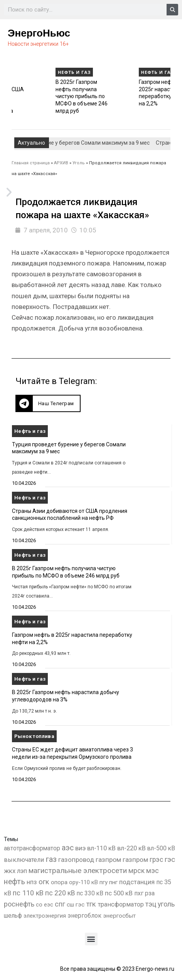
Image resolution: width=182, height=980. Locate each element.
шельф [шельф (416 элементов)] (13, 916)
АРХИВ (61, 163)
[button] (48, 403)
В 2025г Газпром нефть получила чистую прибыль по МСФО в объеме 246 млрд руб (117, 96)
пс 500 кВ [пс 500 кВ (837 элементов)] (119, 893)
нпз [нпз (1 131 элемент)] (32, 882)
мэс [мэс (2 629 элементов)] (153, 871)
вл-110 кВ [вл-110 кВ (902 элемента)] (101, 848)
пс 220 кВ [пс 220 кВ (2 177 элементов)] (60, 893)
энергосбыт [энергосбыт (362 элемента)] (119, 916)
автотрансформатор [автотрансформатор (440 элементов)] (32, 848)
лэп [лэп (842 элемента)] (22, 871)
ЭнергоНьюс (39, 33)
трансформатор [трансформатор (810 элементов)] (121, 904)
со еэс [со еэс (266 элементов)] (45, 905)
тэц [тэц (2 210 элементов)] (151, 904)
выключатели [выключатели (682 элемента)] (24, 860)
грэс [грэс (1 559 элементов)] (156, 860)
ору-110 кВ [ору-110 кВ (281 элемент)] (83, 882)
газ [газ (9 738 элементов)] (51, 859)
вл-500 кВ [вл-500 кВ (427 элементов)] (161, 848)
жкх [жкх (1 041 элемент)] (10, 871)
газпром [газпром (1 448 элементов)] (108, 860)
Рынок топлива (34, 736)
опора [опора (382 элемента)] (59, 882)
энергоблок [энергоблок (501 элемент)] (84, 916)
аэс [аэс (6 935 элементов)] (68, 848)
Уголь (79, 163)
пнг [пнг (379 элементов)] (113, 882)
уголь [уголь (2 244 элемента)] (166, 904)
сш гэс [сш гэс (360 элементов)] (76, 905)
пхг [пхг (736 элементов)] (139, 893)
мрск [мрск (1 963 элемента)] (136, 871)
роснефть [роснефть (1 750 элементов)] (19, 904)
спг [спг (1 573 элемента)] (60, 904)
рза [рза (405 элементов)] (150, 893)
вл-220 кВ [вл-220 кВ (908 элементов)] (131, 848)
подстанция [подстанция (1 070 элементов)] (137, 882)
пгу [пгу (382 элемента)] (104, 882)
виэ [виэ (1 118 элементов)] (80, 848)
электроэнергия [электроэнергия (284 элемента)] (45, 916)
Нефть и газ (27, 72)
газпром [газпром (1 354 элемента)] (135, 860)
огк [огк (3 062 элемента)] (44, 882)
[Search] (172, 10)
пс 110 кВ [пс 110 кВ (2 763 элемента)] (28, 893)
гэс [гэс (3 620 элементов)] (170, 860)
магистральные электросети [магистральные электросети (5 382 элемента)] (78, 871)
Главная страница (31, 163)
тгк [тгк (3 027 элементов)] (91, 904)
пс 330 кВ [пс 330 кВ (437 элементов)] (90, 893)
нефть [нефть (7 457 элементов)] (14, 882)
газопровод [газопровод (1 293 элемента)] (76, 860)
